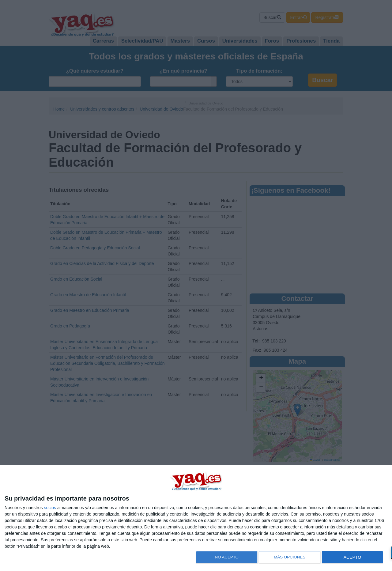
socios (50, 508)
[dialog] (196, 518)
